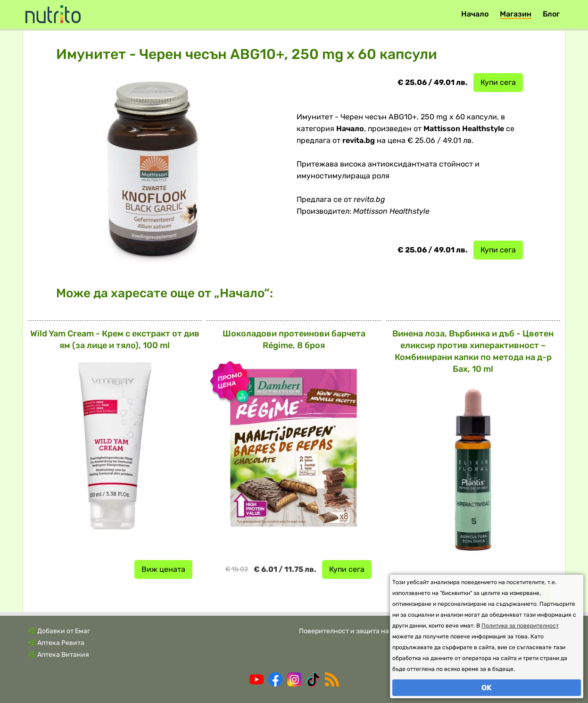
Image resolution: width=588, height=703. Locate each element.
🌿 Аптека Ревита (56, 643)
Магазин (516, 14)
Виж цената (163, 569)
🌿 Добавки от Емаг (59, 631)
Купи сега (498, 82)
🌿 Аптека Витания (58, 655)
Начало (475, 14)
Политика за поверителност (520, 626)
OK (487, 688)
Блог (551, 14)
